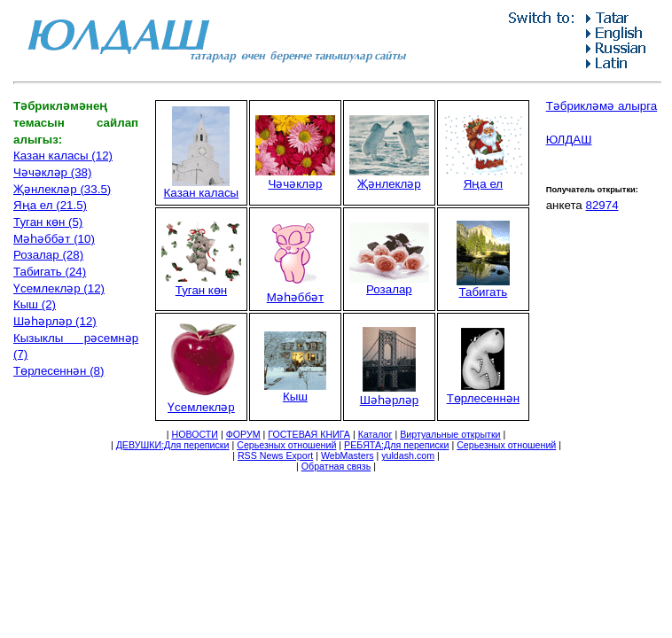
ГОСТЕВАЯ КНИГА (309, 434)
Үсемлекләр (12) (59, 288)
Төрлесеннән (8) (59, 371)
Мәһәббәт (295, 291)
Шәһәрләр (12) (55, 321)
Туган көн (201, 284)
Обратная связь (336, 466)
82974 (602, 205)
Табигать (483, 287)
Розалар (389, 284)
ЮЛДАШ (569, 140)
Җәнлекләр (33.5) (62, 189)
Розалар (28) (48, 255)
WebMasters (348, 455)
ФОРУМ (243, 434)
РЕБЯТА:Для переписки (396, 445)
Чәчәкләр (295, 178)
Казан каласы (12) (63, 156)
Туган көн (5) (48, 222)
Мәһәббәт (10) (54, 239)
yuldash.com (408, 455)
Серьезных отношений (286, 445)
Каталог (375, 434)
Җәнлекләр (389, 178)
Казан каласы (202, 187)
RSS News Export (275, 455)
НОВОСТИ (195, 434)
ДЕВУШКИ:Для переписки (173, 445)
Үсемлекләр (201, 401)
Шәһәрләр (389, 394)
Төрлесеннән (483, 392)
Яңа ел (483, 178)
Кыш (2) (35, 304)
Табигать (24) (50, 272)
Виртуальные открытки (450, 434)
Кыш (295, 391)
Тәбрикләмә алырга (602, 106)
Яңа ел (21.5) (50, 205)
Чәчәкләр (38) (52, 172)
